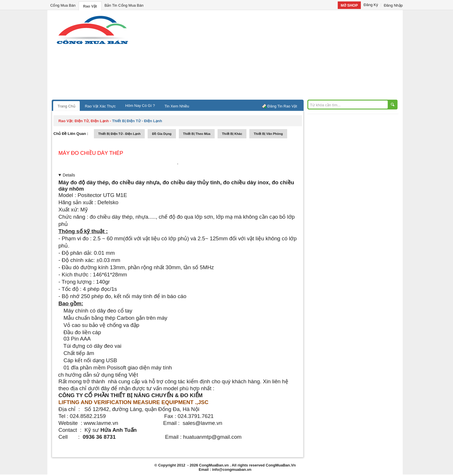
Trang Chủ (66, 106)
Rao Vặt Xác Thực (100, 106)
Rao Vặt (90, 6)
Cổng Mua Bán (63, 5)
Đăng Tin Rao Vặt (282, 106)
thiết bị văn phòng (268, 134)
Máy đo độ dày (77, 182)
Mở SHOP (349, 5)
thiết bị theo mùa (197, 134)
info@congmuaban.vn (232, 470)
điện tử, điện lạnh (92, 121)
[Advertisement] (276, 56)
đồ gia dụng (162, 134)
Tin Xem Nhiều (177, 106)
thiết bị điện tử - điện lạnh (119, 134)
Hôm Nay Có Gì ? (140, 106)
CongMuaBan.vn (214, 465)
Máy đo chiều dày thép (91, 153)
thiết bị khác (232, 134)
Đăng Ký (371, 5)
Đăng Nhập (393, 5)
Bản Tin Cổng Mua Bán (124, 5)
